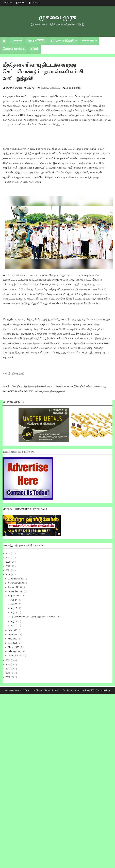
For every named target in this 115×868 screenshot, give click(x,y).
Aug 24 (14, 604)
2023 (8, 562)
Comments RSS (103, 690)
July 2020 (13, 630)
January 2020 (15, 656)
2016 (8, 673)
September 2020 (16, 591)
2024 (8, 558)
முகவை (16, 40)
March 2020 (14, 647)
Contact (34, 3)
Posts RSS (90, 690)
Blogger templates (53, 690)
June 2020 (13, 635)
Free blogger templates (73, 690)
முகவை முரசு (57, 17)
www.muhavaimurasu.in (60, 386)
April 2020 (13, 643)
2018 (8, 665)
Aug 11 (14, 621)
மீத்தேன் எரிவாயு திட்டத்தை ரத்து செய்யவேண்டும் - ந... (35, 617)
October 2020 (15, 587)
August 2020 (14, 596)
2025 (8, 553)
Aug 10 (14, 626)
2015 (8, 677)
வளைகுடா (89, 40)
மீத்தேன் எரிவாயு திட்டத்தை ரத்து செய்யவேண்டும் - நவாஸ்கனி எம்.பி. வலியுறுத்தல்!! (43, 72)
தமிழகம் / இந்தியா (64, 40)
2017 (8, 669)
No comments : (73, 88)
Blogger (40, 690)
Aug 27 (14, 600)
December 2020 (16, 579)
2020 (8, 575)
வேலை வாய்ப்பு (14, 49)
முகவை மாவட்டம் (51, 88)
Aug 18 (14, 608)
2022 (8, 566)
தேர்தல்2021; (36, 40)
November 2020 (16, 583)
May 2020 (13, 639)
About (20, 3)
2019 (8, 660)
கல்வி (34, 49)
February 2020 (15, 651)
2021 (8, 570)
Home (8, 3)
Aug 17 (14, 612)
